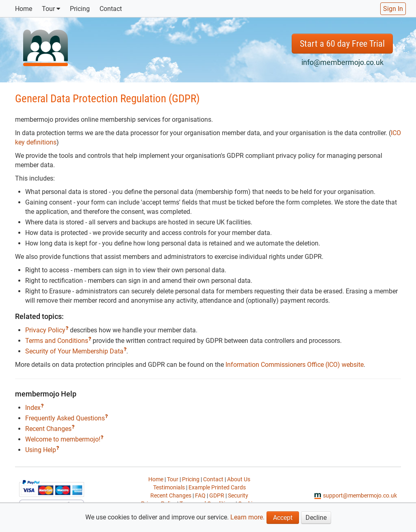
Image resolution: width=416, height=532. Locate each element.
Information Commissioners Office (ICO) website (295, 365)
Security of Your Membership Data (76, 351)
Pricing (80, 9)
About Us (239, 479)
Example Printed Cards (217, 487)
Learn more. (247, 517)
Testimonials (169, 487)
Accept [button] (283, 518)
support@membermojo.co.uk (360, 495)
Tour (51, 9)
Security (238, 495)
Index (34, 408)
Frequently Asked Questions (66, 418)
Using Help (42, 450)
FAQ (200, 495)
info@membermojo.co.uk (342, 62)
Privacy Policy (47, 330)
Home (24, 9)
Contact (111, 9)
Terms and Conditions (58, 341)
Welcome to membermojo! (64, 439)
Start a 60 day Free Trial (342, 44)
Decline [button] (316, 518)
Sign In (393, 9)
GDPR (217, 495)
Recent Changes (50, 429)
